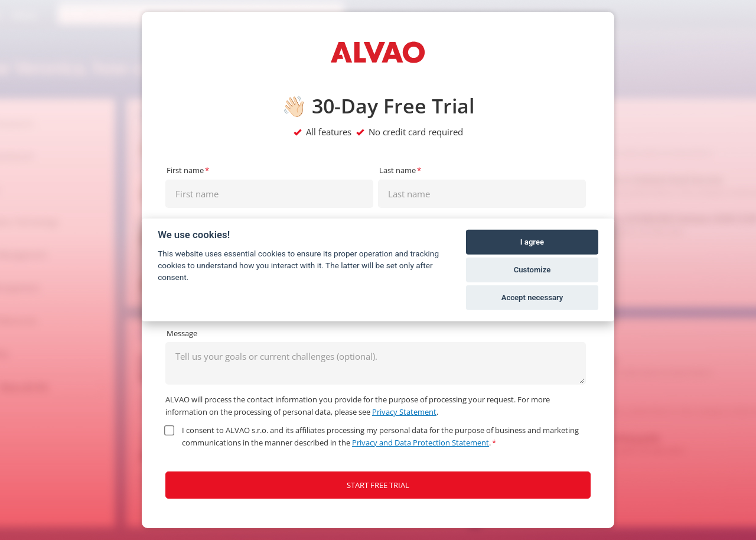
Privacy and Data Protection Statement (421, 443)
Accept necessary (532, 297)
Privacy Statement (404, 412)
